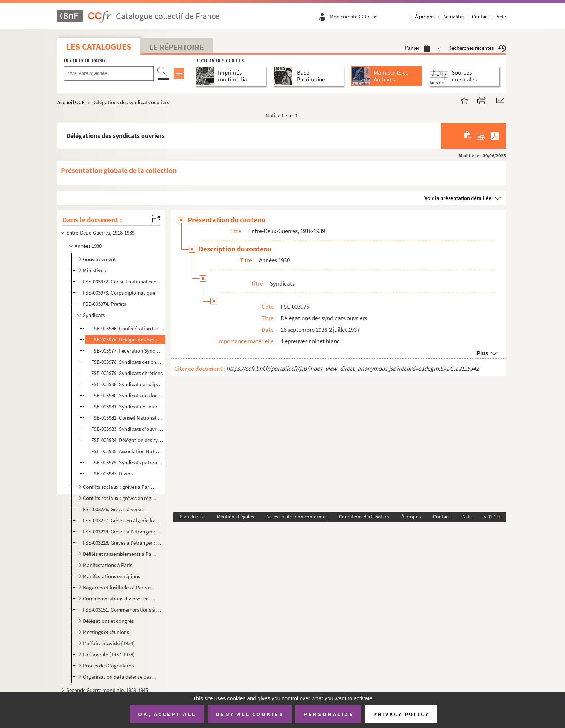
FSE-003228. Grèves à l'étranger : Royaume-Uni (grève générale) (123, 543)
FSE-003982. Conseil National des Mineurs (127, 418)
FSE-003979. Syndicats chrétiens (127, 373)
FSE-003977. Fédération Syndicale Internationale (127, 351)
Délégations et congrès (108, 621)
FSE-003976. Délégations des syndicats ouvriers (127, 340)
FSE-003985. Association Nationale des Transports (127, 451)
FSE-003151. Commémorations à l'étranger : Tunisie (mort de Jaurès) (123, 610)
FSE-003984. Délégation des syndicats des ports (127, 440)
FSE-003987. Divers (112, 474)
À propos (425, 17)
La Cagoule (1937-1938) (109, 654)
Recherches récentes (477, 48)
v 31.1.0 (492, 517)
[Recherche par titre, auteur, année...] (109, 73)
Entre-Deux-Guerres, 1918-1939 (100, 233)
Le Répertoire (177, 47)
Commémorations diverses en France (120, 599)
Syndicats (94, 315)
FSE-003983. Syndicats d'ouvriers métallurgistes (127, 429)
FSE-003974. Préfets (104, 304)
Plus (482, 353)
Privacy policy (401, 714)
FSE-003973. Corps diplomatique (119, 293)
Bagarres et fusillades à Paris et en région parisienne (120, 587)
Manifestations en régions (112, 576)
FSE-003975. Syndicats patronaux (127, 462)
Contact (481, 17)
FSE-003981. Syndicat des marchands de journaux (127, 407)
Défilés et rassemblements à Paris (120, 554)
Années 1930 (88, 246)
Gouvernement (99, 259)
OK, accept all (167, 714)
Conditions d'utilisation (364, 517)
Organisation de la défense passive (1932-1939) (120, 677)
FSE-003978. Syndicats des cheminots (127, 362)
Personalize (328, 714)
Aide (501, 17)
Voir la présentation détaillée (458, 198)
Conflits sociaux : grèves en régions (120, 498)
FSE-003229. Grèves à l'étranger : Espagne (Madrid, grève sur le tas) (123, 532)
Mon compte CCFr (355, 16)
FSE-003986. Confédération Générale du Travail (127, 328)
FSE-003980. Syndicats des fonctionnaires (127, 395)
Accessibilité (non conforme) (297, 517)
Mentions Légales (235, 517)
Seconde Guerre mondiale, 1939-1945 (107, 690)
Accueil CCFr (72, 102)
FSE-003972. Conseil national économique (123, 282)
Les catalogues (99, 47)
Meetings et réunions (106, 632)
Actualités (454, 17)
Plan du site (192, 517)
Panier (417, 48)
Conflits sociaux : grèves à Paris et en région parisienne (120, 487)
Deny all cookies (250, 714)
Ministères (94, 270)
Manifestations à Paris (108, 565)
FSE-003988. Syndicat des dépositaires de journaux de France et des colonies (127, 384)
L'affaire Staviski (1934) (109, 643)
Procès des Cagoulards (108, 666)
